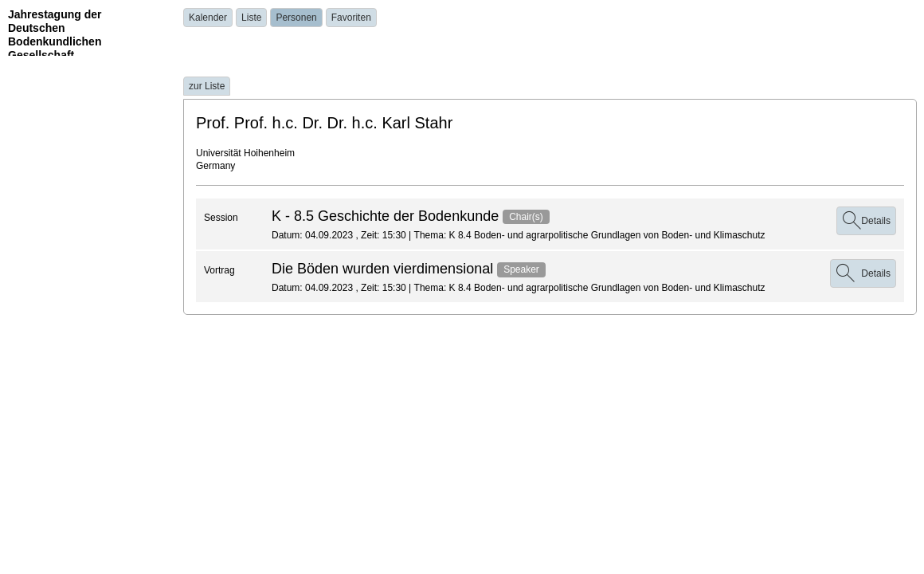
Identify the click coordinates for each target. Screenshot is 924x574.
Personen (296, 18)
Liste (251, 18)
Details (866, 221)
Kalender (208, 18)
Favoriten (351, 18)
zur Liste (207, 86)
